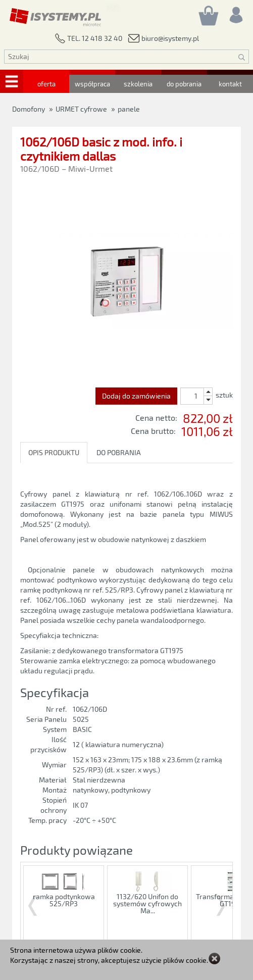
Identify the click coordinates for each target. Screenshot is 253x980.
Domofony (29, 109)
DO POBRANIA (119, 452)
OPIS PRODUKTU (54, 452)
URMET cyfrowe (81, 109)
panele (129, 109)
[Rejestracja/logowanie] (235, 12)
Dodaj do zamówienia (136, 396)
